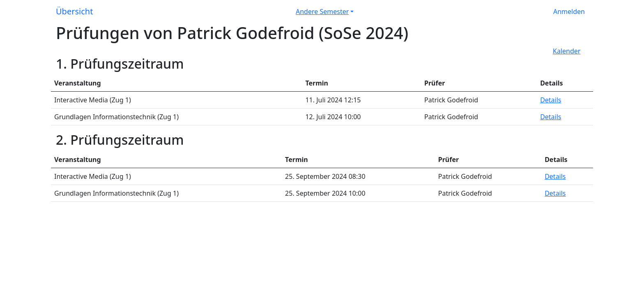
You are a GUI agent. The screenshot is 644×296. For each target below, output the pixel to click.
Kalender (567, 51)
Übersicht (74, 11)
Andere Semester (322, 12)
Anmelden (569, 12)
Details (551, 100)
